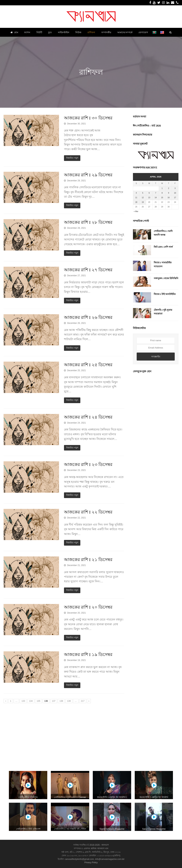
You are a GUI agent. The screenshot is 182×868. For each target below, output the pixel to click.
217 (83, 701)
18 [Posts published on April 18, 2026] (136, 202)
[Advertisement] (91, 736)
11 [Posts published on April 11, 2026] (136, 198)
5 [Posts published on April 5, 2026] (143, 193)
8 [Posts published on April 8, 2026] (162, 193)
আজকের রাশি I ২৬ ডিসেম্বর (88, 317)
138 (61, 701)
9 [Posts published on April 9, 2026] (169, 193)
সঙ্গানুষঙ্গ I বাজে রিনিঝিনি (166, 278)
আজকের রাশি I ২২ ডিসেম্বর (88, 512)
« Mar (136, 211)
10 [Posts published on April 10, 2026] (175, 193)
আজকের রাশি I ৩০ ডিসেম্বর (88, 118)
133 (23, 701)
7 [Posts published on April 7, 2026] (156, 193)
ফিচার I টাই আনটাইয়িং (165, 294)
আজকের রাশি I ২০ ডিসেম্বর (88, 607)
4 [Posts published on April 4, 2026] (136, 193)
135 (38, 701)
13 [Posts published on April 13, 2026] (149, 198)
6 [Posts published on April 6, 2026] (149, 193)
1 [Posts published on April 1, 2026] (162, 188)
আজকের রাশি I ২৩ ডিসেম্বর (88, 465)
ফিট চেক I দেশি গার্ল (163, 247)
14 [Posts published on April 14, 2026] (156, 198)
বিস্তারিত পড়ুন (72, 158)
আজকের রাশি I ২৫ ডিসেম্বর (88, 365)
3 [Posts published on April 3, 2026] (175, 188)
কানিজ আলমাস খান (100, 848)
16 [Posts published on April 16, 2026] (169, 198)
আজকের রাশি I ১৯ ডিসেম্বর (88, 655)
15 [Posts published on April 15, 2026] (162, 198)
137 (54, 701)
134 (31, 701)
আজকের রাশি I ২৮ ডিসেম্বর (88, 222)
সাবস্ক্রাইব (156, 357)
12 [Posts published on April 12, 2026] (143, 198)
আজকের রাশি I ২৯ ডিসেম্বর (88, 175)
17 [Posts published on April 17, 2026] (175, 198)
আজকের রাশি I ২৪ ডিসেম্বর (88, 417)
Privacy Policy (91, 862)
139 (69, 701)
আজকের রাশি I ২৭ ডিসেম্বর (88, 270)
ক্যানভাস (105, 845)
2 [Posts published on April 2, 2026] (169, 188)
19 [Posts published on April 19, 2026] (143, 202)
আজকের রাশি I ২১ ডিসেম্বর (88, 560)
